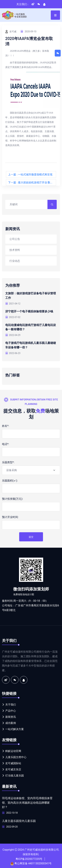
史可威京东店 (13, 769)
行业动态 (15, 261)
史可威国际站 (13, 762)
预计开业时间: (10, 516)
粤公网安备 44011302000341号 (33, 862)
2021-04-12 (13, 303)
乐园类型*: (8, 462)
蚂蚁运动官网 (13, 750)
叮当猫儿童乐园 (15, 775)
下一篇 (32, 182)
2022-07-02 (13, 317)
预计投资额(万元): (12, 498)
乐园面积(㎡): (10, 480)
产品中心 (11, 710)
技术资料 (15, 250)
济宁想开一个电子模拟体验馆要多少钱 (31, 311)
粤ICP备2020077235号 (29, 858)
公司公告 (15, 239)
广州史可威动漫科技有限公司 (42, 848)
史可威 (11, 32)
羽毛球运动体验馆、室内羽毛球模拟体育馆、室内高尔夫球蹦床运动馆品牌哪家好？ (27, 802)
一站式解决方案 (15, 728)
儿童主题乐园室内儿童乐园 (20, 820)
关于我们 (11, 704)
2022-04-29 (13, 334)
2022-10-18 (10, 812)
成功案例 (11, 722)
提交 (31, 536)
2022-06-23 (13, 352)
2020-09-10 (28, 31)
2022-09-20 (10, 825)
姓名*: (6, 425)
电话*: (6, 443)
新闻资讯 (11, 716)
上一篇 (30, 174)
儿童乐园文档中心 (16, 756)
